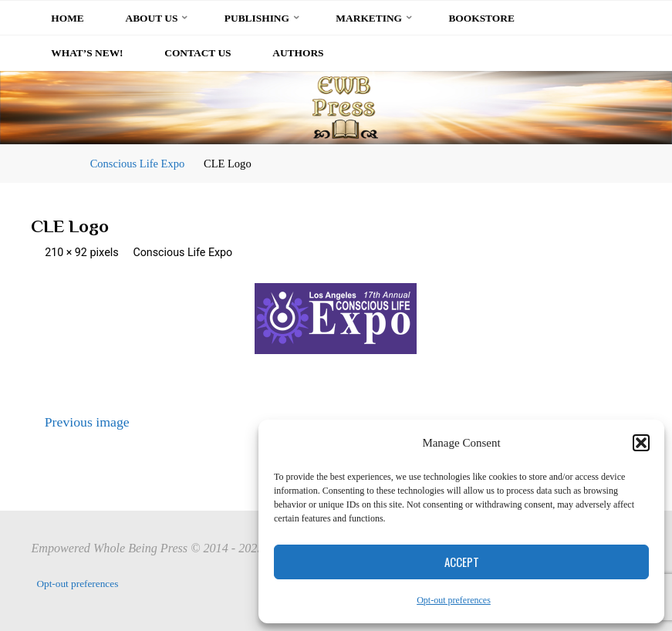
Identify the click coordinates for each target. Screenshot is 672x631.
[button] (641, 443)
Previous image (80, 422)
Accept (462, 562)
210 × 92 (68, 253)
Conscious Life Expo (138, 164)
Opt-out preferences (454, 600)
